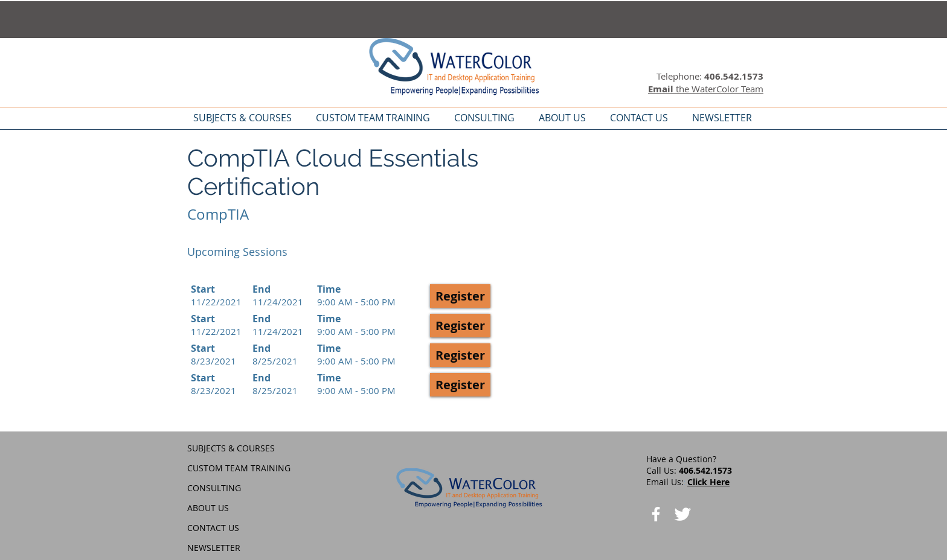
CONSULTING (214, 488)
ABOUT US (208, 508)
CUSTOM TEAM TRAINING (239, 468)
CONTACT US (213, 528)
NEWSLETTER (214, 548)
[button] (460, 296)
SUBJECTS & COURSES (231, 448)
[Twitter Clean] (682, 514)
